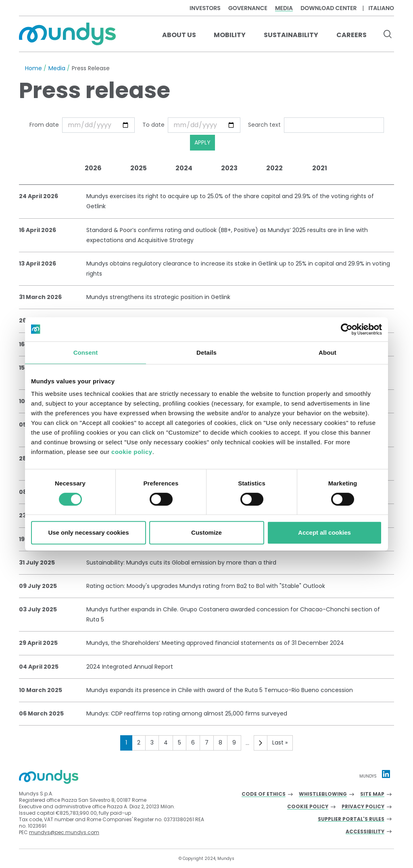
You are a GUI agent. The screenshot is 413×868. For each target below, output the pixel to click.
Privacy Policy (363, 807)
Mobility (230, 35)
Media (284, 8)
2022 (274, 168)
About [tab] (327, 352)
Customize (206, 532)
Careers (351, 35)
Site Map (372, 794)
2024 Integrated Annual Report (130, 667)
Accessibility (365, 832)
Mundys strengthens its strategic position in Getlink (158, 297)
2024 (184, 168)
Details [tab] (206, 352)
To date (153, 125)
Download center (329, 8)
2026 (93, 168)
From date (44, 125)
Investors (205, 8)
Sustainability (291, 35)
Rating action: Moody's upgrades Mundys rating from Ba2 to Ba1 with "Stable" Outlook (206, 586)
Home (33, 68)
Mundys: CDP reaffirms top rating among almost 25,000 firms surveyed (187, 713)
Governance (248, 8)
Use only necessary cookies (88, 532)
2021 (320, 168)
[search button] (387, 35)
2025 (139, 168)
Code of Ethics (264, 794)
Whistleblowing (323, 794)
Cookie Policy (308, 807)
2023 (229, 168)
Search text (264, 125)
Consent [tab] (86, 352)
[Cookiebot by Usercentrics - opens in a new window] (347, 329)
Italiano (381, 8)
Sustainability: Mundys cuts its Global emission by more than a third (181, 563)
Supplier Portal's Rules (351, 819)
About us (179, 35)
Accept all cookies (324, 532)
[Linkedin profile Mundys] (386, 774)
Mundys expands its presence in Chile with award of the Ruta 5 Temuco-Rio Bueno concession (220, 690)
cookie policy (132, 452)
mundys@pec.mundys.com (64, 832)
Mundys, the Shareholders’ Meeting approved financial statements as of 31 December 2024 (215, 643)
